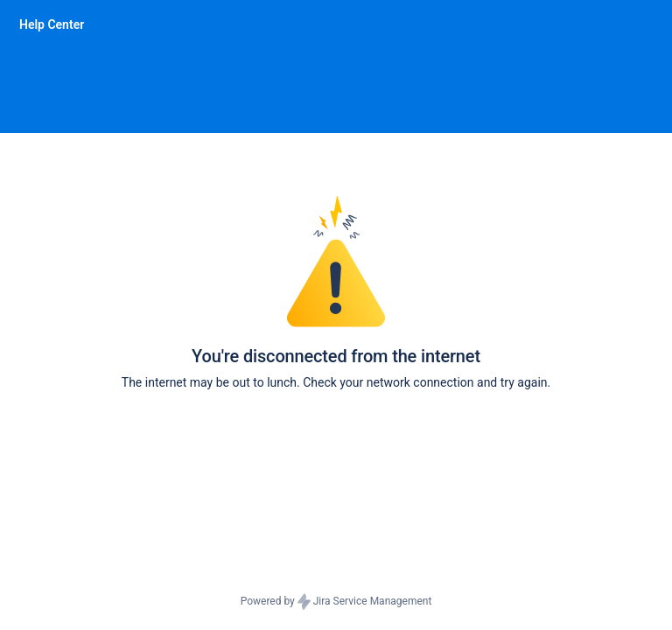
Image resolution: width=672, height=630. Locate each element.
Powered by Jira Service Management (336, 602)
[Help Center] (52, 24)
